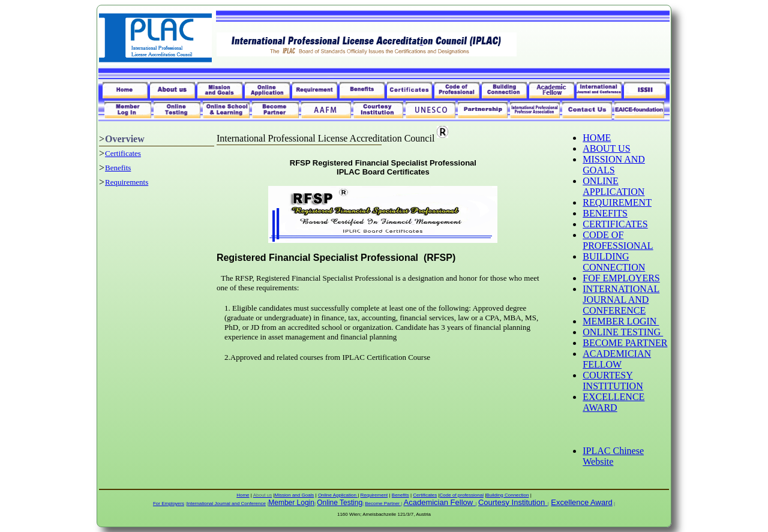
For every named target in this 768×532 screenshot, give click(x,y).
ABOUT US (606, 148)
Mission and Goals (295, 495)
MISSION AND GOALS (614, 165)
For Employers (169, 504)
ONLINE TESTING (623, 332)
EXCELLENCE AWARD (613, 402)
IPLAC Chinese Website (613, 456)
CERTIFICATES (615, 224)
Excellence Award (581, 502)
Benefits (118, 168)
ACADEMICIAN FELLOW (617, 359)
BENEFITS (605, 213)
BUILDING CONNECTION (614, 262)
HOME (597, 138)
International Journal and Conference (226, 504)
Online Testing (340, 503)
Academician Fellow (439, 502)
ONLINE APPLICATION (613, 186)
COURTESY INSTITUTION (613, 381)
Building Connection (507, 495)
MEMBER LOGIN (621, 321)
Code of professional (462, 495)
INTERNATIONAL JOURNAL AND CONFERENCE (621, 300)
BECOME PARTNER (625, 343)
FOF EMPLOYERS (621, 278)
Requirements (127, 182)
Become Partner (383, 504)
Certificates (123, 153)
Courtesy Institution (511, 502)
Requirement (374, 495)
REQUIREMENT (617, 202)
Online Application (338, 495)
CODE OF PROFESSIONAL (618, 240)
